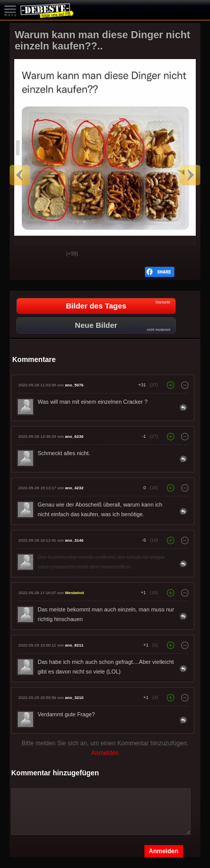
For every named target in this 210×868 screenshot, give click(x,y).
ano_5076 (74, 385)
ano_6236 (74, 437)
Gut (25, 255)
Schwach (51, 255)
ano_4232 (74, 488)
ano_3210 (74, 698)
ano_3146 (74, 540)
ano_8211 (74, 645)
